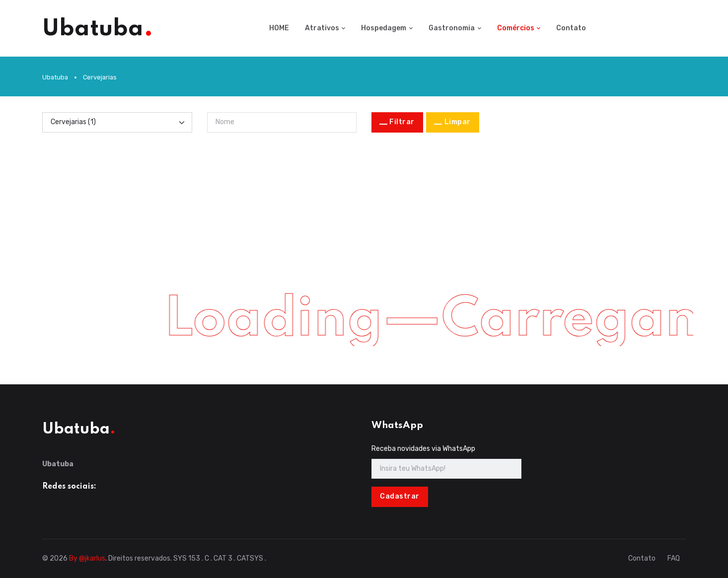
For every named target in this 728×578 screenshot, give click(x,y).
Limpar (458, 122)
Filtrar (402, 122)
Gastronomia (452, 28)
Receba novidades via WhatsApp (423, 449)
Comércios (516, 28)
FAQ (674, 558)
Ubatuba (55, 77)
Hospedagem (384, 28)
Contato (571, 28)
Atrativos (322, 28)
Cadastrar (400, 496)
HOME (279, 28)
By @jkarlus (87, 558)
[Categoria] (117, 122)
